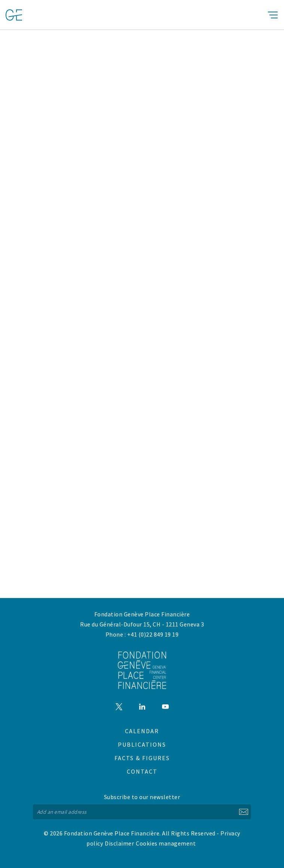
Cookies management (166, 843)
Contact (142, 771)
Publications (142, 744)
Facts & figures (142, 758)
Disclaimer (119, 843)
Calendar (142, 731)
